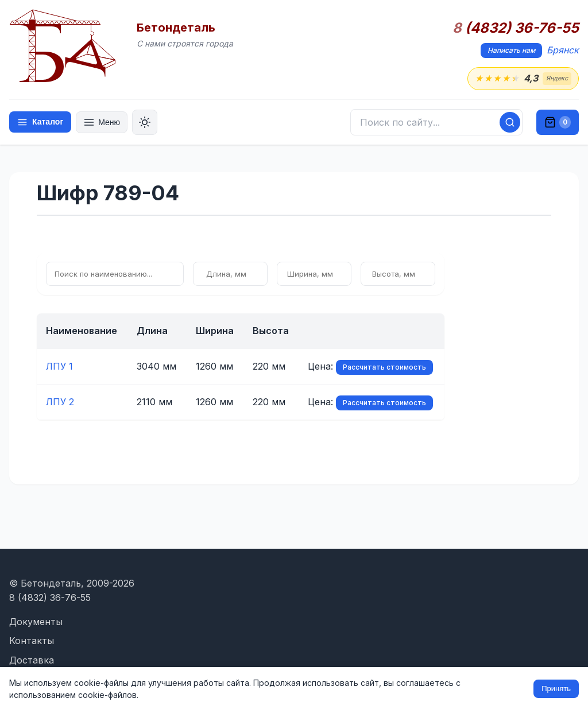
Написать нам (511, 50)
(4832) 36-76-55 (516, 28)
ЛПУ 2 (60, 402)
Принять (556, 688)
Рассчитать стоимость (384, 367)
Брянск (563, 50)
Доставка (32, 660)
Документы (36, 622)
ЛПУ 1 (59, 366)
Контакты (32, 641)
